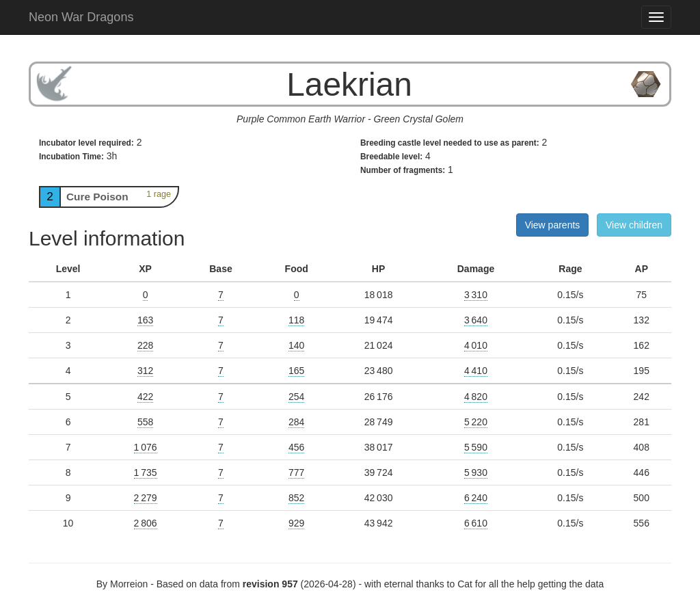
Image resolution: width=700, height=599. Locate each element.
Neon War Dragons (81, 17)
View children (634, 225)
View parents (553, 225)
